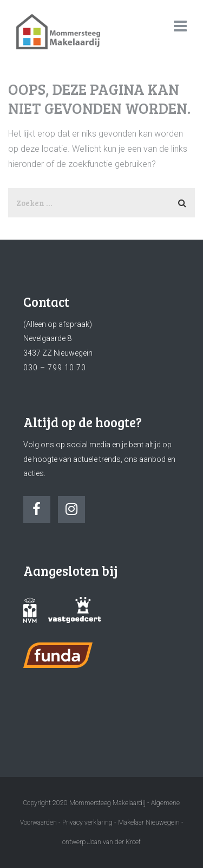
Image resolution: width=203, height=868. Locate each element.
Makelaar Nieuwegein (150, 822)
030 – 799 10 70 (55, 368)
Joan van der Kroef (114, 842)
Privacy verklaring (87, 822)
